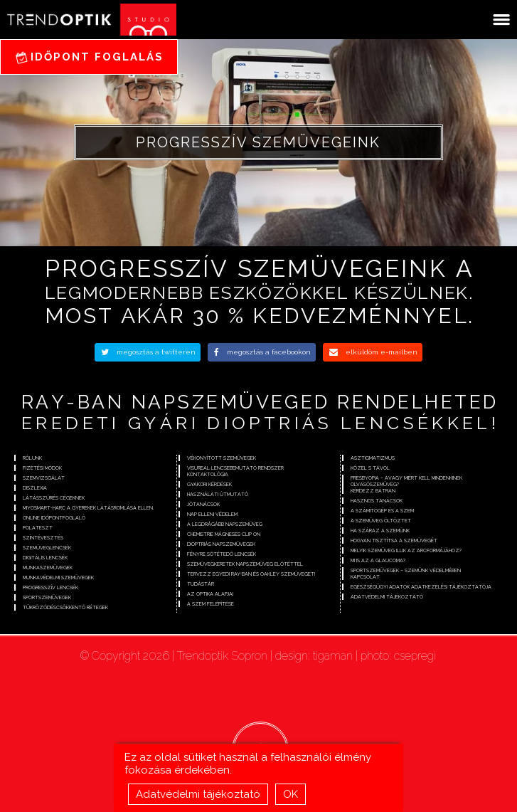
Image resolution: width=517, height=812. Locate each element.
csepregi (415, 656)
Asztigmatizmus (373, 458)
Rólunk (32, 458)
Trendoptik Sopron (222, 656)
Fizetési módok (42, 468)
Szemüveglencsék (47, 548)
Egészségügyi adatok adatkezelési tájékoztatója (421, 587)
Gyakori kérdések (209, 484)
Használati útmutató (218, 494)
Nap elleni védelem (212, 514)
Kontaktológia (208, 474)
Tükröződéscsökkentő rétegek (65, 607)
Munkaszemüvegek (48, 568)
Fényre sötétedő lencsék (222, 554)
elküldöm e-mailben (373, 352)
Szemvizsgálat (44, 478)
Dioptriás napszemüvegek (221, 544)
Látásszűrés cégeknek (54, 498)
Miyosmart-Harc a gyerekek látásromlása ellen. (88, 508)
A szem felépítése (210, 604)
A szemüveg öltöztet (381, 521)
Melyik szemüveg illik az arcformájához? (406, 550)
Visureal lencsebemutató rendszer (235, 468)
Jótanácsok (203, 504)
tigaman (333, 656)
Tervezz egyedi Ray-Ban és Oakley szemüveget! (251, 574)
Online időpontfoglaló (54, 518)
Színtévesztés (43, 538)
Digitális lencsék (45, 558)
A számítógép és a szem (382, 511)
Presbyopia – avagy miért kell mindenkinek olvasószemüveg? (406, 481)
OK (291, 797)
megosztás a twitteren (148, 352)
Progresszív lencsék (50, 587)
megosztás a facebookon (262, 352)
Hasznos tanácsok (377, 501)
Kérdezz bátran (373, 491)
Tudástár (201, 584)
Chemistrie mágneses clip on (224, 534)
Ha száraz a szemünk (380, 531)
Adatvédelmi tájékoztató (198, 797)
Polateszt (38, 528)
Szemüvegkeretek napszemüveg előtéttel (245, 564)
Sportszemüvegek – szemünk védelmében (406, 570)
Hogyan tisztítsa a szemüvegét (394, 541)
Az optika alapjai (210, 594)
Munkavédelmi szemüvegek (58, 578)
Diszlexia (35, 488)
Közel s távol (370, 468)
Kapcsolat (365, 577)
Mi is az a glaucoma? (378, 560)
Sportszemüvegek (47, 597)
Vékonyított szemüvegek (222, 458)
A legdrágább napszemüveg (225, 524)
